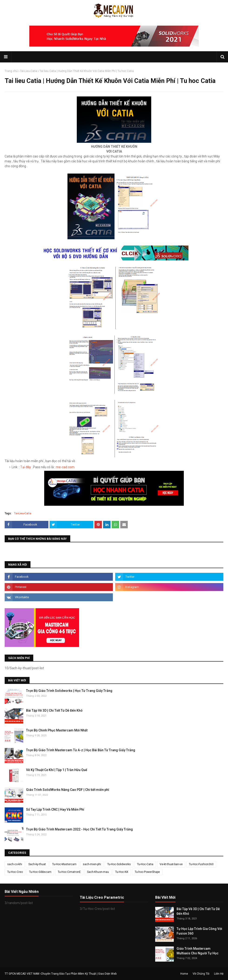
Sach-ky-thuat (37, 864)
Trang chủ (11, 71)
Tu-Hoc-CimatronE (69, 872)
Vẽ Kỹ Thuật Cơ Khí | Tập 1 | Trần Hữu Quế (57, 770)
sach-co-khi (15, 864)
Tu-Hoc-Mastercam (64, 864)
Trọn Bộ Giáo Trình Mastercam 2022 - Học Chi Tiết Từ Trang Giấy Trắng (79, 829)
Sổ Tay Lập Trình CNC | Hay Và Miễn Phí (55, 809)
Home (184, 974)
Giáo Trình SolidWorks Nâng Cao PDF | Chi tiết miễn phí (68, 790)
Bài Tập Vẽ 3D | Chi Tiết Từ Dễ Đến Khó (54, 710)
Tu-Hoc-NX (122, 872)
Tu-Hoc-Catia (145, 864)
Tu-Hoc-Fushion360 (201, 864)
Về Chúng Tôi (201, 974)
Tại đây (26, 467)
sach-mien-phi (92, 864)
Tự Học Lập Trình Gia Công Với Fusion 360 (199, 931)
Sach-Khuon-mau (98, 872)
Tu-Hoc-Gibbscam (40, 872)
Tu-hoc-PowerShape (147, 872)
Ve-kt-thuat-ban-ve (171, 864)
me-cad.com (65, 467)
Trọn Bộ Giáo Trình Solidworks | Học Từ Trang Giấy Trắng (69, 691)
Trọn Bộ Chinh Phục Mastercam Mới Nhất (57, 730)
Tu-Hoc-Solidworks (119, 864)
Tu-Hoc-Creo (15, 872)
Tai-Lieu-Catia (29, 71)
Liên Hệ (219, 974)
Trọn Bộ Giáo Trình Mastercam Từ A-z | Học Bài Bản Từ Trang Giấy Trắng (81, 750)
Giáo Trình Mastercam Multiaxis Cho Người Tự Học (198, 951)
